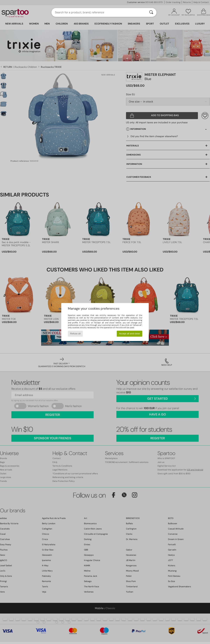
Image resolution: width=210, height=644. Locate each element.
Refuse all (75, 334)
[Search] (151, 12)
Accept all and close (130, 334)
